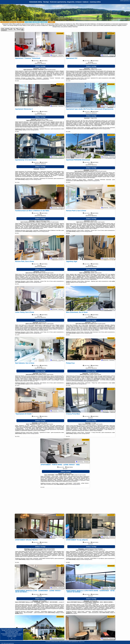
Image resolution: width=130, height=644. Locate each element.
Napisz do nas (81, 642)
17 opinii (49, 550)
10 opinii (80, 475)
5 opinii (97, 424)
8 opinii (96, 70)
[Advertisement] (65, 502)
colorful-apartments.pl (125, 1)
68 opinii (48, 273)
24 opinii (95, 374)
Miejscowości (21, 22)
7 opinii (47, 120)
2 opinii (48, 374)
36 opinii (90, 603)
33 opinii (99, 324)
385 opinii (100, 171)
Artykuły (51, 22)
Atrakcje (44, 22)
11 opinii (48, 324)
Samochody (36, 22)
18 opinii (50, 70)
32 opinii (53, 222)
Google (4, 630)
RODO (15, 636)
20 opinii (47, 424)
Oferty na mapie (13, 22)
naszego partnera (45, 79)
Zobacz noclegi (40, 66)
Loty (28, 22)
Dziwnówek (60, 33)
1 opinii (96, 273)
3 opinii (99, 222)
